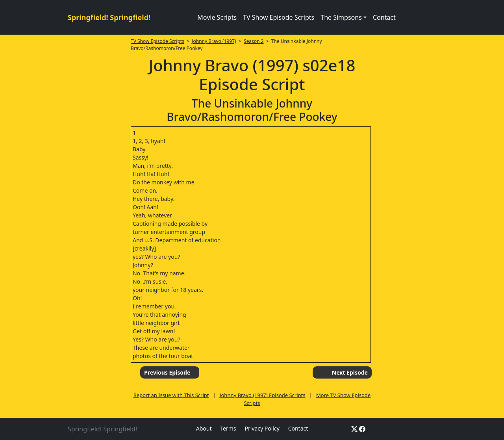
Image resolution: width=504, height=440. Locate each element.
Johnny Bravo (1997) (214, 41)
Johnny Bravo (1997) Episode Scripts (263, 395)
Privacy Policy (262, 428)
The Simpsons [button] (341, 17)
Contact (384, 17)
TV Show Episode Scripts (279, 17)
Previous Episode (167, 372)
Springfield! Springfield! (109, 17)
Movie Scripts (217, 17)
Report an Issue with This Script (171, 395)
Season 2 (254, 41)
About (204, 428)
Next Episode (350, 372)
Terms (228, 428)
